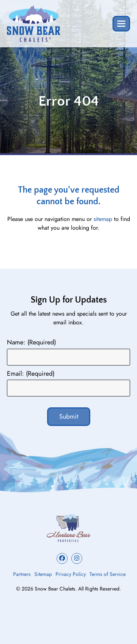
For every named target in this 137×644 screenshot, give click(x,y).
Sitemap (43, 574)
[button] (121, 23)
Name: (31, 342)
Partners (22, 574)
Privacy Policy (71, 574)
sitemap (103, 219)
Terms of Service (108, 574)
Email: (31, 374)
